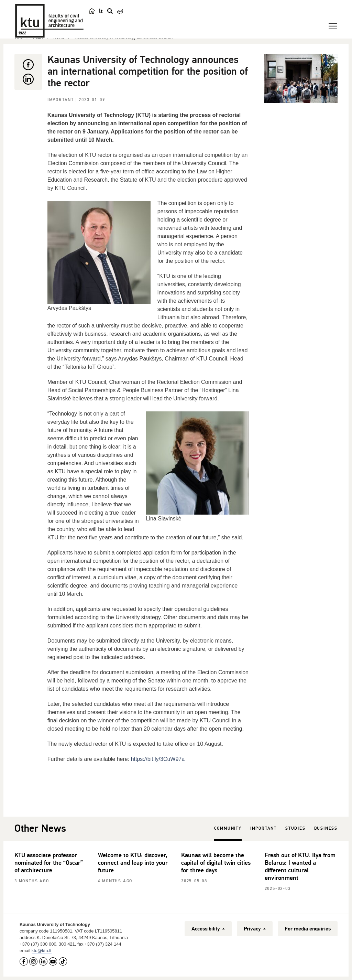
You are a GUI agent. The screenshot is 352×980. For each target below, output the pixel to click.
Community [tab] (228, 828)
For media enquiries (308, 929)
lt (101, 11)
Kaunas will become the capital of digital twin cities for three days (216, 863)
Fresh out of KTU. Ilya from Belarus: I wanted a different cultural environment (300, 866)
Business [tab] (326, 828)
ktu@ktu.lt (42, 951)
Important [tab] (263, 828)
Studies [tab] (295, 828)
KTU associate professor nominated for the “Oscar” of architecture (49, 863)
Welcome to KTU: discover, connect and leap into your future (133, 863)
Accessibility (208, 929)
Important (62, 100)
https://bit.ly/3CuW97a (158, 759)
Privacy (255, 929)
